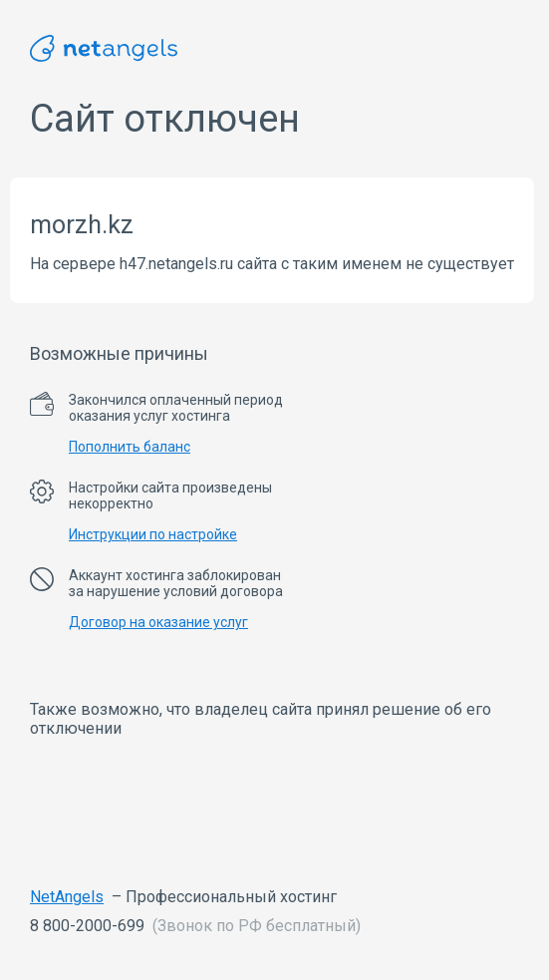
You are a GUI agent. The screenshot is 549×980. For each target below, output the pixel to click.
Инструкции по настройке (153, 534)
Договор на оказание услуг (158, 622)
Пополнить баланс (130, 447)
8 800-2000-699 (87, 926)
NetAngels (67, 897)
